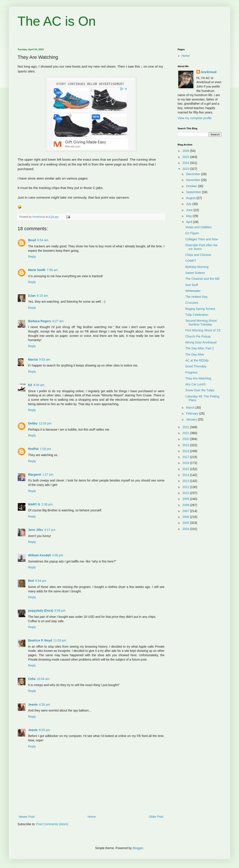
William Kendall (39, 555)
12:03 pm (45, 423)
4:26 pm (45, 704)
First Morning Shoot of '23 (203, 330)
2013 (186, 481)
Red (31, 581)
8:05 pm (45, 730)
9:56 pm (60, 611)
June (190, 210)
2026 (186, 151)
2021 (186, 433)
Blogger (138, 848)
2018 (186, 451)
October (192, 186)
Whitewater (193, 291)
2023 (186, 169)
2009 (186, 499)
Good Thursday (196, 366)
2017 (186, 457)
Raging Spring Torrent (200, 309)
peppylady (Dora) (41, 611)
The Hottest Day (196, 297)
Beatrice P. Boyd (40, 640)
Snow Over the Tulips (200, 390)
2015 (186, 469)
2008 (186, 505)
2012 (186, 487)
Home (92, 817)
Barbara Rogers (40, 321)
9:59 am (39, 385)
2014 (186, 475)
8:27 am (58, 321)
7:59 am (52, 270)
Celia (32, 679)
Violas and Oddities (198, 227)
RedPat (33, 449)
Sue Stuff (192, 285)
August (191, 198)
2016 (186, 463)
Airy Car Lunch (195, 384)
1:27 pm (48, 474)
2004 (186, 529)
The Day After (195, 354)
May (189, 216)
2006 (186, 517)
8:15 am (42, 296)
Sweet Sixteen (195, 273)
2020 (186, 439)
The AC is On (57, 21)
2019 (186, 445)
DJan (32, 296)
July (189, 204)
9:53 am (45, 359)
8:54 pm (41, 581)
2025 (186, 157)
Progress (191, 372)
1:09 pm (45, 449)
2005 (186, 523)
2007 (186, 511)
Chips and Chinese (198, 255)
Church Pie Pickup (198, 336)
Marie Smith (37, 270)
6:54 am (43, 240)
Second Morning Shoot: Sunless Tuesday (201, 323)
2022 (186, 427)
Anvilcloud (209, 72)
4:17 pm (50, 530)
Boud (32, 240)
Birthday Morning (197, 267)
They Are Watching (198, 378)
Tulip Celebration (197, 315)
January (192, 419)
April (189, 222)
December (193, 174)
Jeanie (33, 704)
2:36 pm (47, 504)
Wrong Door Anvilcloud (201, 342)
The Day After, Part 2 (200, 348)
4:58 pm (58, 555)
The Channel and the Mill (202, 279)
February (193, 413)
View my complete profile (195, 118)
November (193, 180)
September (194, 192)
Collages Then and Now (202, 239)
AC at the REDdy (197, 360)
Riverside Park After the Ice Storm (201, 247)
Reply (32, 257)
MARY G (34, 504)
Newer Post (27, 817)
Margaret (35, 474)
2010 (186, 493)
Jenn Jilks (36, 530)
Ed (30, 385)
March (191, 408)
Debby (33, 423)
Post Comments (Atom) (52, 824)
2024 (186, 163)
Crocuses (192, 303)
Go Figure (192, 233)
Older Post (156, 817)
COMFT (191, 261)
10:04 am (43, 679)
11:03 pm (60, 640)
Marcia (33, 359)
